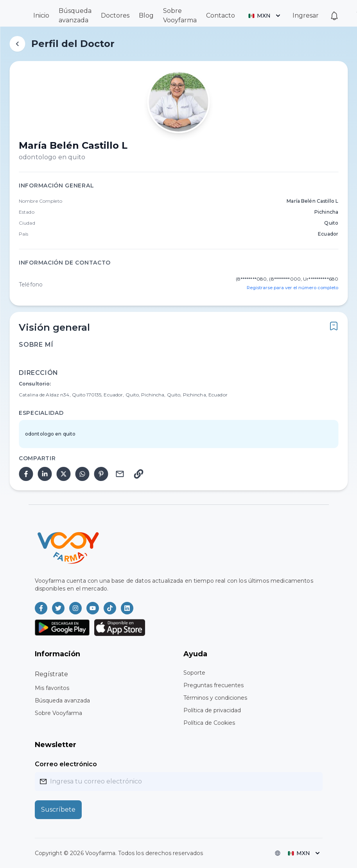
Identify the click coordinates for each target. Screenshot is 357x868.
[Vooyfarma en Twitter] (58, 608)
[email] (120, 474)
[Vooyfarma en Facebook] (41, 608)
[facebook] (26, 474)
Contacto (221, 15)
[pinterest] (101, 474)
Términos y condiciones (215, 698)
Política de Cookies (209, 723)
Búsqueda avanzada (62, 701)
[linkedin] (45, 474)
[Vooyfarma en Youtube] (93, 608)
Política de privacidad (212, 710)
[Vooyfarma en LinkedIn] (127, 608)
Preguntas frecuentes (213, 685)
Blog (146, 15)
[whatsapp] (82, 474)
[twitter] (63, 474)
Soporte (194, 673)
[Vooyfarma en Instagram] (75, 608)
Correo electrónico (66, 764)
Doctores (115, 15)
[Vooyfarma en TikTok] (110, 608)
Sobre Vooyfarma (58, 713)
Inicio (41, 15)
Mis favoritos (52, 688)
